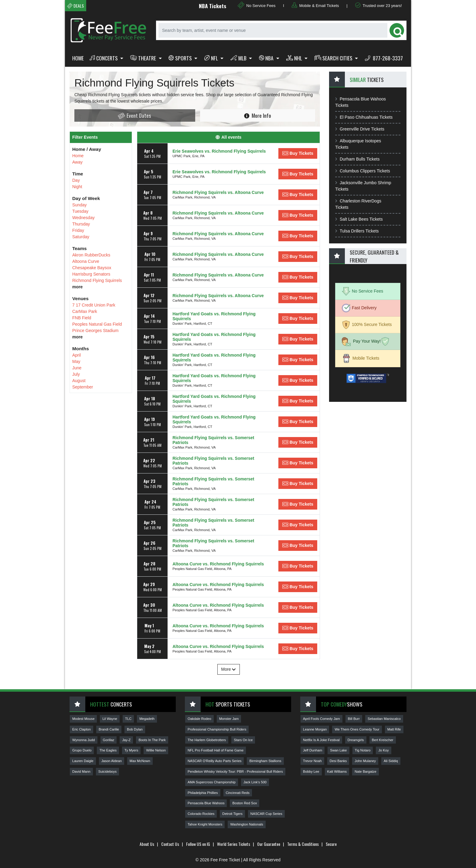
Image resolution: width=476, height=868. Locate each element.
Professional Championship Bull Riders (217, 729)
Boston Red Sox (245, 803)
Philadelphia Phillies (203, 793)
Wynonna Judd (84, 740)
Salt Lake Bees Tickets (359, 219)
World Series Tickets (234, 844)
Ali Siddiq (391, 761)
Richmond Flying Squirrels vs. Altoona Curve (218, 192)
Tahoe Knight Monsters (205, 824)
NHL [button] (295, 58)
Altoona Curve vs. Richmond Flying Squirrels (218, 564)
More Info (258, 115)
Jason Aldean (112, 761)
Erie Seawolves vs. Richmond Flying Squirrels (219, 151)
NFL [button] (212, 58)
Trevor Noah (312, 761)
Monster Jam (229, 719)
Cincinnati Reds (238, 793)
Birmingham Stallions (265, 761)
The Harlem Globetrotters (207, 740)
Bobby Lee (311, 771)
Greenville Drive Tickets (360, 129)
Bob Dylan (135, 729)
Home (78, 58)
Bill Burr (354, 719)
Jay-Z (126, 740)
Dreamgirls (356, 740)
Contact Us (170, 844)
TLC (128, 719)
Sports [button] (181, 58)
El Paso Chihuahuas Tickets (364, 117)
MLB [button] (239, 58)
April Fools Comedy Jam (321, 719)
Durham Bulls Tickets (357, 159)
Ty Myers (131, 750)
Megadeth (147, 719)
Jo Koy (383, 750)
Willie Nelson (156, 750)
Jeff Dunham (313, 750)
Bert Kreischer (383, 740)
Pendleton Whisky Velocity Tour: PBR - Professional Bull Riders (235, 771)
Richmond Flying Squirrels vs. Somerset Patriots (213, 440)
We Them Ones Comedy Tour (357, 729)
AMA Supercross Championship (212, 782)
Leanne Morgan (315, 729)
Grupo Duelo (82, 750)
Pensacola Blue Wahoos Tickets (360, 102)
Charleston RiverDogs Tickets (358, 204)
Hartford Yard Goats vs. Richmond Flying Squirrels (214, 316)
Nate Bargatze (365, 771)
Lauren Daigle (83, 761)
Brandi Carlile (109, 729)
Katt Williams (337, 771)
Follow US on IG (198, 844)
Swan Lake (338, 750)
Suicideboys (107, 771)
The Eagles (108, 750)
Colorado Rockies (201, 814)
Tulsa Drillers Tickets (357, 231)
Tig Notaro (363, 750)
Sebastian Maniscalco (384, 719)
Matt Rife (394, 729)
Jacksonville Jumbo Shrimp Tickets (363, 186)
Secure (331, 844)
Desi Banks (338, 761)
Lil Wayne (110, 719)
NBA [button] (267, 58)
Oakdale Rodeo (199, 719)
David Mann (81, 771)
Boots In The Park (152, 740)
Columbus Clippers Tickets (363, 171)
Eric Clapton (82, 729)
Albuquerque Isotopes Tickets (358, 144)
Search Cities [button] (334, 58)
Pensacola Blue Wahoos (206, 803)
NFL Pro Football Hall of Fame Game (216, 750)
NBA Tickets (226, 6)
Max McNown (140, 761)
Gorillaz (109, 740)
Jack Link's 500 (255, 782)
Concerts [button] (104, 58)
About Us (147, 844)
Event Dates (134, 115)
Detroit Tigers (232, 814)
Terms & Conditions (303, 844)
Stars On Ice (243, 740)
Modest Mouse (83, 719)
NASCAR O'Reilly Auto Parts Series (214, 761)
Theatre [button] (144, 58)
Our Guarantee (269, 844)
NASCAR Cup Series (266, 814)
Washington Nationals (246, 824)
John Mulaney (365, 761)
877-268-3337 (384, 58)
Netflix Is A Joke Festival (321, 740)
